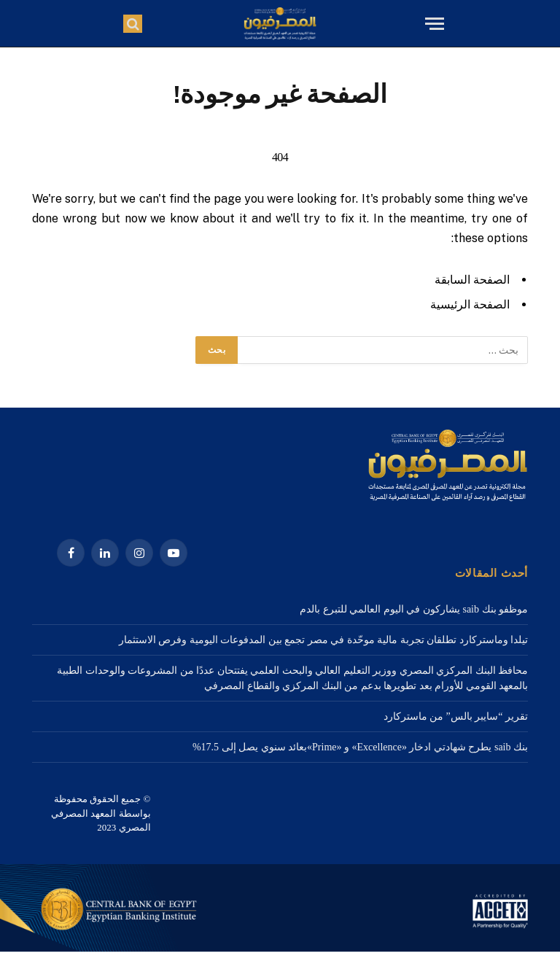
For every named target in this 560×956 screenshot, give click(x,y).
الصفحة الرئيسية (470, 304)
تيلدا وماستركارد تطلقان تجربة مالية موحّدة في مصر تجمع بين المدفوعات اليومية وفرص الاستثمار (324, 640)
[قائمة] (433, 24)
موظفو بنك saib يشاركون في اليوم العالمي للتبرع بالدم (414, 609)
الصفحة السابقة (472, 280)
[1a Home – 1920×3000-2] (280, 948)
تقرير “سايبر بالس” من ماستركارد (456, 716)
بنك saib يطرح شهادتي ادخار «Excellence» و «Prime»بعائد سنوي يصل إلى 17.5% (360, 747)
